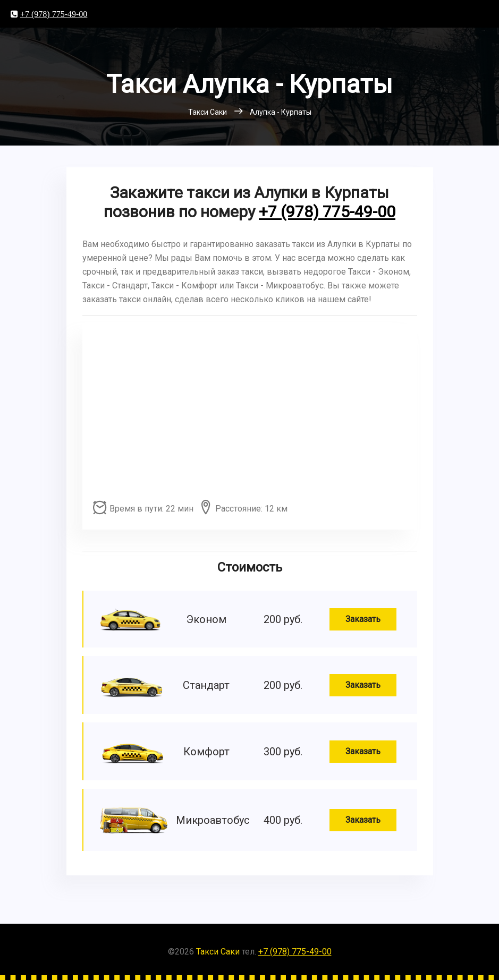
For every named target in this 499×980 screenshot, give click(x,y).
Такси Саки (218, 952)
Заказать (363, 619)
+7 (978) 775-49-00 (54, 14)
